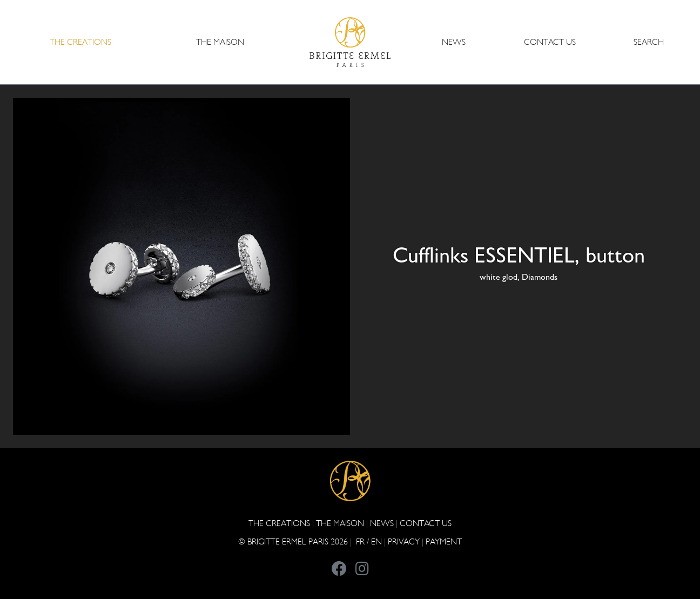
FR (360, 541)
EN (376, 541)
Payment (444, 541)
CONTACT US (550, 42)
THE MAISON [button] (220, 42)
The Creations (279, 523)
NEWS (454, 42)
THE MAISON (340, 523)
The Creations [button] (80, 42)
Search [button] (649, 42)
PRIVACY (404, 541)
